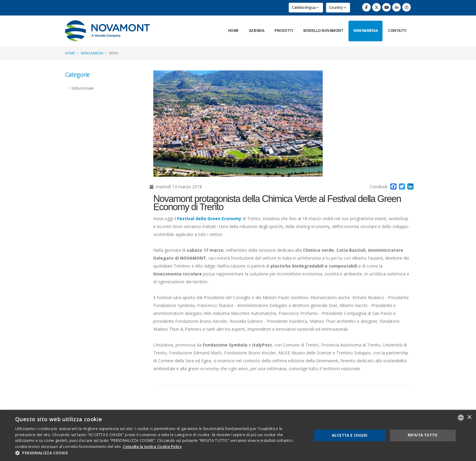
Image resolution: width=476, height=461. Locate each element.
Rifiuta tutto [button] (423, 435)
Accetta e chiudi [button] (350, 435)
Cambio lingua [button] (305, 7)
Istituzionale (83, 88)
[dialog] (238, 435)
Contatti (397, 31)
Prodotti (284, 31)
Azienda (257, 31)
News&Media (365, 31)
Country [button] (338, 7)
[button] (159, 453)
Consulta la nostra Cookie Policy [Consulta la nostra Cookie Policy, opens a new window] (152, 447)
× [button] (469, 417)
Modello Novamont (323, 31)
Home (233, 31)
